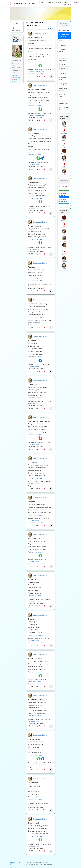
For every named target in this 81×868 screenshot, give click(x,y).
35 (32, 851)
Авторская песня (63, 89)
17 (39, 606)
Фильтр (52, 29)
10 (40, 525)
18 (40, 408)
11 (40, 449)
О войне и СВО (63, 78)
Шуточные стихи (33, 286)
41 (32, 606)
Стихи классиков (67, 3)
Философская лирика (34, 682)
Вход (15, 24)
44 (32, 645)
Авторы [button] (58, 2)
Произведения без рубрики (36, 71)
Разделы (50, 2)
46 (32, 291)
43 (32, 120)
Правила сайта (15, 863)
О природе (63, 84)
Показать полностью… (36, 62)
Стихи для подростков (63, 102)
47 (32, 489)
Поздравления (64, 108)
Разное (62, 41)
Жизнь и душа (64, 30)
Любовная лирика (33, 164)
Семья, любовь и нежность (63, 58)
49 (32, 213)
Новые (42, 2)
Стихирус (23, 3)
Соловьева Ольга (40, 34)
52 (32, 408)
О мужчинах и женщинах (64, 35)
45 (32, 76)
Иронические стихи (34, 249)
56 (32, 169)
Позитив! (62, 64)
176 (20, 64)
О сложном (63, 73)
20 (40, 254)
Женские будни (62, 50)
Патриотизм (63, 69)
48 (32, 327)
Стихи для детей (63, 96)
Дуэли (76, 2)
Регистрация (17, 29)
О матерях (63, 45)
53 (32, 254)
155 (64, 119)
